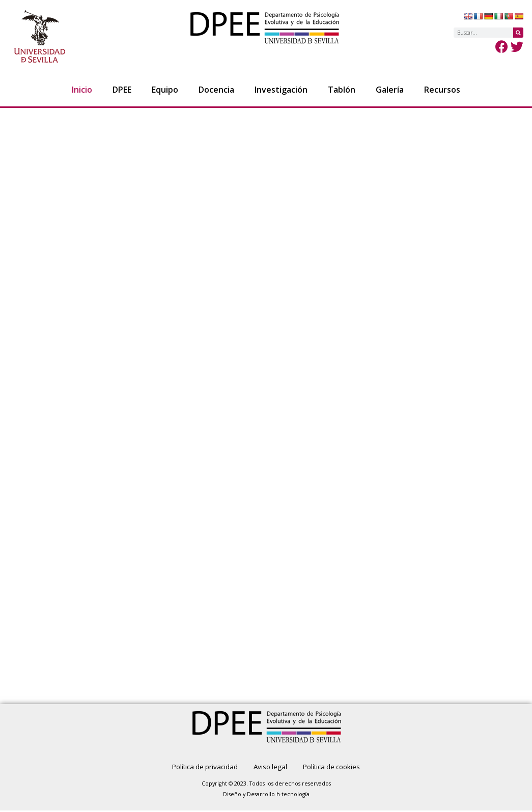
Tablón (342, 90)
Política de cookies (339, 767)
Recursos (442, 90)
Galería (390, 90)
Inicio (82, 90)
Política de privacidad (198, 767)
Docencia (216, 90)
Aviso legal (270, 767)
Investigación (281, 90)
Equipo (165, 90)
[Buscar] (518, 33)
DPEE (122, 90)
